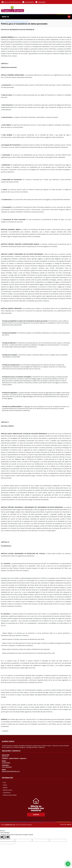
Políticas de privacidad (10, 795)
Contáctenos (7, 793)
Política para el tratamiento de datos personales (17, 22)
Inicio (2, 22)
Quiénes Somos (8, 790)
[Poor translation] (7, 837)
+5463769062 (42, 2)
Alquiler (5, 787)
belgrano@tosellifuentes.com (11, 771)
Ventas (5, 785)
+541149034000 (29, 2)
